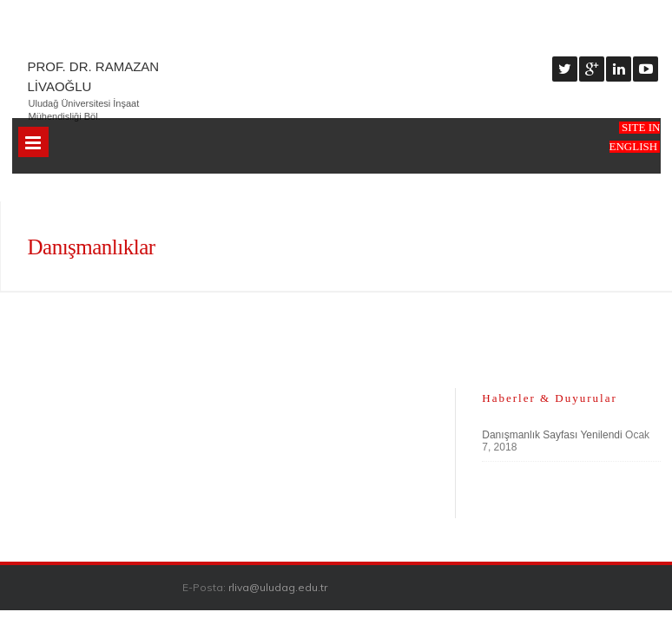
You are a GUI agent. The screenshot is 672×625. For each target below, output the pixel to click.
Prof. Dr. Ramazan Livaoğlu (94, 76)
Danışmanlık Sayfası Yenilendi (552, 435)
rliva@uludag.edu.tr (278, 587)
